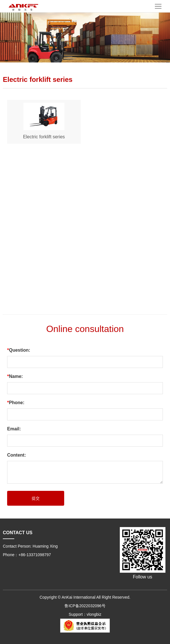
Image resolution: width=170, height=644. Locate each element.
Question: (19, 350)
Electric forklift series (44, 137)
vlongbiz (94, 614)
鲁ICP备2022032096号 (85, 606)
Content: (17, 455)
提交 (36, 498)
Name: (15, 376)
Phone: (16, 403)
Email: (14, 429)
